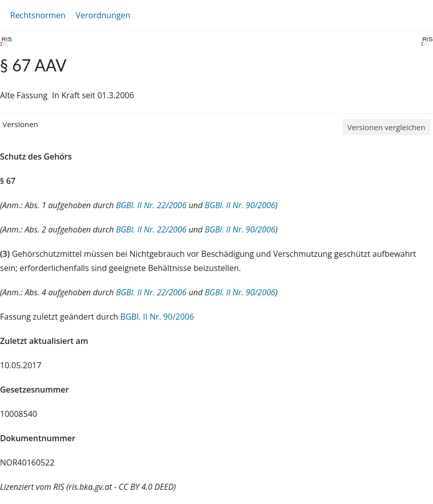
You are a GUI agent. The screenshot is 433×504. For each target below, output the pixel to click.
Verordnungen (103, 15)
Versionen (20, 124)
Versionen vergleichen (386, 127)
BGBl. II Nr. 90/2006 (240, 205)
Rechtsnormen (38, 15)
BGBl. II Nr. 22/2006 (151, 205)
